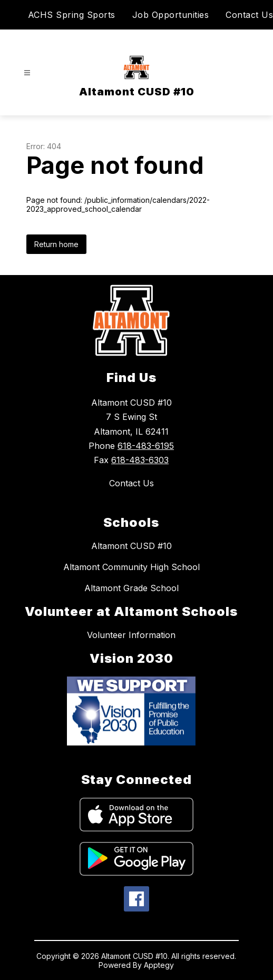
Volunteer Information (131, 635)
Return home (56, 244)
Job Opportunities (171, 15)
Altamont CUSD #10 (131, 546)
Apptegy (159, 965)
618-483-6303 (140, 460)
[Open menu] (27, 73)
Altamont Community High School (131, 567)
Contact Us (249, 15)
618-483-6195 (146, 446)
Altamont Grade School (131, 588)
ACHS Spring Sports (72, 15)
